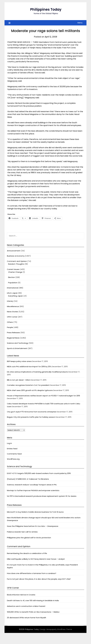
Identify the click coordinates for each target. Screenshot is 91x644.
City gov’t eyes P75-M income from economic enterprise (32, 412)
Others (10, 322)
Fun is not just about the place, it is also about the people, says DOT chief (39, 579)
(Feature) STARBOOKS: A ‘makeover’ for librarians (28, 479)
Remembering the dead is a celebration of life (27, 553)
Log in (9, 443)
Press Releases (13, 333)
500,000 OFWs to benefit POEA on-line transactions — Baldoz (33, 612)
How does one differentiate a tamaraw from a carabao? (32, 573)
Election (11, 277)
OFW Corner (12, 317)
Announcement (14, 251)
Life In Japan (12, 293)
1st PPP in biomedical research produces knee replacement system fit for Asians (42, 496)
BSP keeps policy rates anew (19, 361)
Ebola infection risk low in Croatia (21, 595)
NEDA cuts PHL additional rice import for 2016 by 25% (29, 367)
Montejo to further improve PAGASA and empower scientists (33, 490)
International (12, 288)
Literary (10, 301)
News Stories (13, 312)
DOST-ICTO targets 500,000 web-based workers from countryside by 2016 (39, 473)
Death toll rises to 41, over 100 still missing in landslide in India (33, 600)
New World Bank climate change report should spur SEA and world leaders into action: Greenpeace (44, 519)
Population (13, 283)
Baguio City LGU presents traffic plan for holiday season (31, 417)
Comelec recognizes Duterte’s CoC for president (28, 385)
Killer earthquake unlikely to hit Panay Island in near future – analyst (36, 559)
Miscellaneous (13, 306)
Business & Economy (16, 256)
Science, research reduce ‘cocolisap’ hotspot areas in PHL (32, 485)
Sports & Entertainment (17, 348)
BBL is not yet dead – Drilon (19, 380)
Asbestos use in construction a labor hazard (26, 606)
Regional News (13, 338)
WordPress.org (13, 459)
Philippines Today (46, 9)
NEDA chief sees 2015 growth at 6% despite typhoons (30, 390)
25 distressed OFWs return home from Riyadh (27, 618)
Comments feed (14, 454)
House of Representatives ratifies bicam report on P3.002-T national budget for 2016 (43, 396)
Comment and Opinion (17, 261)
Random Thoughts (16, 264)
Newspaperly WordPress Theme (59, 629)
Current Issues (13, 269)
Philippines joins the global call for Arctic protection (29, 538)
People (10, 327)
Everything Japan (15, 296)
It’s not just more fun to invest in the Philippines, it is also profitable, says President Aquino (42, 566)
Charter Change (15, 272)
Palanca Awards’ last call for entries (22, 532)
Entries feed (12, 449)
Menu (80, 23)
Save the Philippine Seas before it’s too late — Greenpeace (33, 526)
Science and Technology (18, 343)
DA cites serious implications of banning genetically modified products (37, 372)
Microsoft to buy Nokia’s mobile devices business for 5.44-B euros (35, 512)
